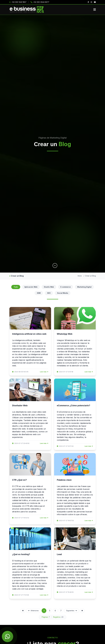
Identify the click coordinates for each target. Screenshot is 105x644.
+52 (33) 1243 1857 (18, 2)
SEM (39, 293)
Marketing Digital (84, 287)
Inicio (80, 276)
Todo (16, 287)
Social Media (63, 293)
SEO (49, 293)
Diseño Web (49, 287)
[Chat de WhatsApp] (8, 637)
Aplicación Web (31, 287)
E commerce (66, 287)
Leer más (44, 372)
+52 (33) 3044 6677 (40, 2)
